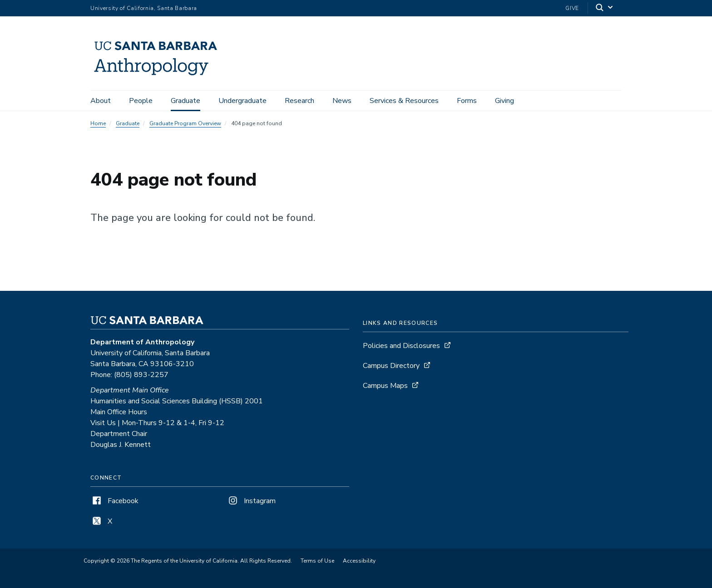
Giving (504, 101)
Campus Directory (391, 366)
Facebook (114, 501)
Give (572, 8)
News (342, 101)
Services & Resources (404, 101)
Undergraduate (242, 101)
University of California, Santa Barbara (144, 8)
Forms (467, 101)
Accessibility (359, 561)
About (101, 101)
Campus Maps (385, 386)
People (141, 101)
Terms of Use (317, 561)
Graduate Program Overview (185, 123)
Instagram (251, 501)
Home (98, 123)
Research (299, 101)
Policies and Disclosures (401, 346)
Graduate (185, 101)
